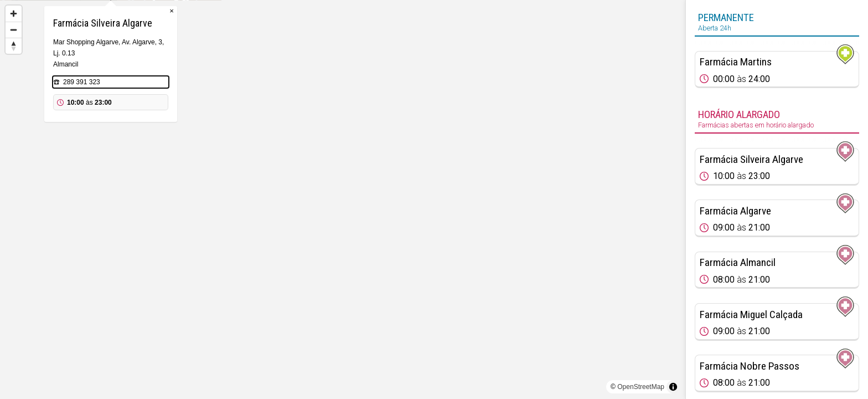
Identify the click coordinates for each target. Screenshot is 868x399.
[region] (343, 199)
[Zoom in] (14, 14)
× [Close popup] (404, 55)
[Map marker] (343, 186)
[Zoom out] (14, 30)
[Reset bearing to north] (14, 46)
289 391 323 (314, 126)
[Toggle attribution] (673, 387)
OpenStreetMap (641, 387)
